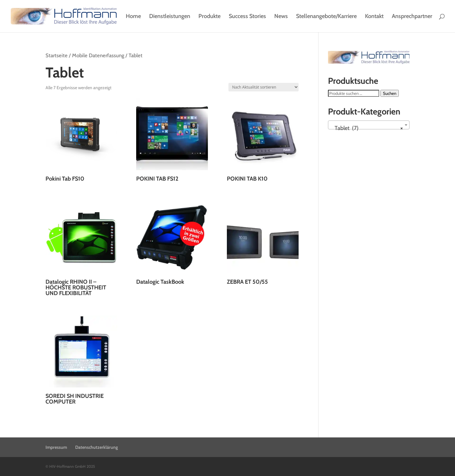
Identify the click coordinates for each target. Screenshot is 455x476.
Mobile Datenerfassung (98, 55)
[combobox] (369, 125)
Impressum (56, 447)
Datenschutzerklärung (97, 447)
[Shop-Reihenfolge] (264, 87)
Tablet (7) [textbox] (367, 128)
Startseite (57, 55)
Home (133, 17)
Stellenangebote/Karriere (326, 17)
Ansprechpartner (412, 17)
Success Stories (247, 17)
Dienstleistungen (170, 17)
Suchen (390, 93)
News (281, 17)
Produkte (209, 17)
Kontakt (374, 17)
